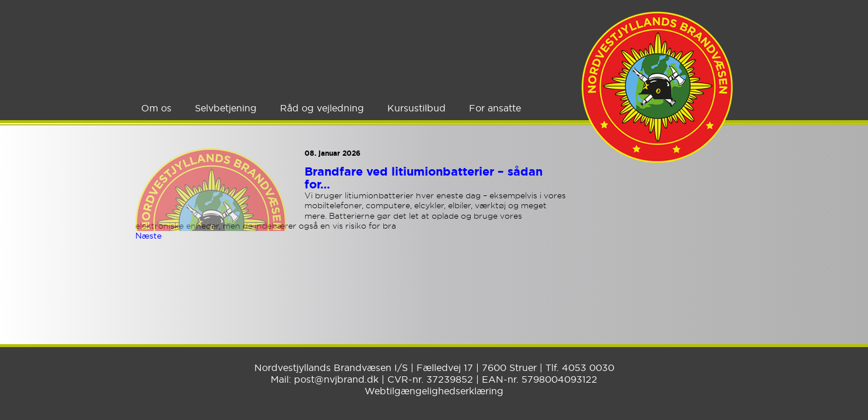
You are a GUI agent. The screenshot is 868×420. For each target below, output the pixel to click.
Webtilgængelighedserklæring (434, 391)
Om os (156, 108)
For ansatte (495, 108)
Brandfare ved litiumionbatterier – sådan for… (423, 178)
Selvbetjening (226, 108)
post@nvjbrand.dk (336, 379)
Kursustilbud (416, 108)
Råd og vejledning (322, 108)
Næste (148, 236)
